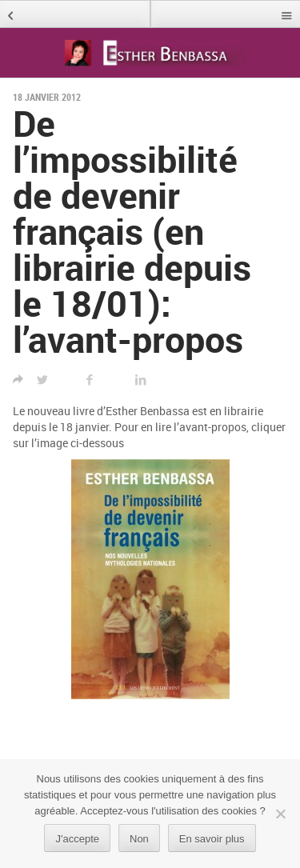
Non (139, 839)
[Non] (280, 814)
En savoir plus (212, 839)
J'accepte (77, 839)
